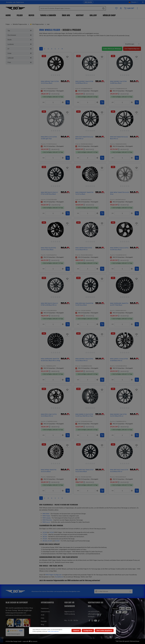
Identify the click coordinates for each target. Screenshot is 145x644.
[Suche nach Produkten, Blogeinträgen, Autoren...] (70, 8)
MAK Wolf (46, 514)
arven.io (35, 641)
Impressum (45, 608)
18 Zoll (45, 537)
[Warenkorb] (129, 8)
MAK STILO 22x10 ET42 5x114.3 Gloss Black (48, 249)
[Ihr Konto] (121, 8)
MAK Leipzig (46, 518)
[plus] (63, 102)
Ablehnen (76, 630)
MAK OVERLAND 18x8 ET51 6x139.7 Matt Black (119, 304)
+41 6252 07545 (94, 611)
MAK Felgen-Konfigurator (54, 575)
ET (20, 49)
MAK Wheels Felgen (50, 30)
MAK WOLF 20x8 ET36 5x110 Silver (119, 193)
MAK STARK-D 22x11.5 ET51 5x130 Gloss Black (119, 249)
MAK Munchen (47, 520)
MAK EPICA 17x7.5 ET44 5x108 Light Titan (49, 138)
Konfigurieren (88, 630)
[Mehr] (137, 8)
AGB (43, 615)
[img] (65, 81)
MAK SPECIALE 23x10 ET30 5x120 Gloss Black (84, 304)
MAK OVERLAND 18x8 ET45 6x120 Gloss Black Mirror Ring (50, 360)
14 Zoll (45, 532)
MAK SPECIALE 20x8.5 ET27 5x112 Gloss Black (84, 471)
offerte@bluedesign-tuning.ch (95, 615)
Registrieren (20, 2)
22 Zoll (57, 541)
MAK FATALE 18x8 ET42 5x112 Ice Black (49, 471)
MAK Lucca (46, 522)
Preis (20, 62)
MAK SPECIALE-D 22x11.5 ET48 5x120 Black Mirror (49, 304)
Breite (20, 40)
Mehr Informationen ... (54, 631)
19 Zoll (45, 539)
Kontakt (44, 621)
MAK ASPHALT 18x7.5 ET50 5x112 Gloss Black (50, 82)
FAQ (42, 618)
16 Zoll (52, 532)
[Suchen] (103, 8)
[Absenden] (130, 591)
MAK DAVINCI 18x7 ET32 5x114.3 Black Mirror (118, 415)
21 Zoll (50, 541)
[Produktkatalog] (116, 8)
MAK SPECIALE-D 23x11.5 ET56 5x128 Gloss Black (49, 193)
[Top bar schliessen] (143, 2)
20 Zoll (45, 541)
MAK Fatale (46, 516)
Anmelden (9, 2)
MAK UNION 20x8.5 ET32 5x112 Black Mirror (84, 249)
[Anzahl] (53, 102)
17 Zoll (45, 534)
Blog (42, 624)
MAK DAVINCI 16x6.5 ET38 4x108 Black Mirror (84, 82)
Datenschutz (45, 611)
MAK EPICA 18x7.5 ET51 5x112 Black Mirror (49, 415)
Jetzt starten (88, 2)
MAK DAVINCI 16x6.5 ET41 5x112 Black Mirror (84, 360)
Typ (20, 31)
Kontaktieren (59, 577)
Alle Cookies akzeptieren (104, 630)
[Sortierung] (132, 44)
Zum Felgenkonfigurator (132, 49)
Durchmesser (20, 35)
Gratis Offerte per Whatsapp (112, 49)
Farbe (20, 53)
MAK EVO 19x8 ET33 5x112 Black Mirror (84, 138)
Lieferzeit (20, 58)
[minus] (43, 102)
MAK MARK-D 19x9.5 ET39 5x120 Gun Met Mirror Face (84, 415)
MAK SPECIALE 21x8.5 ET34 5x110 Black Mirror (119, 471)
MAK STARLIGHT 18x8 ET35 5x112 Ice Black (84, 193)
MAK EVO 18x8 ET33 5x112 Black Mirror (119, 138)
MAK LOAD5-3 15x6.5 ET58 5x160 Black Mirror (119, 360)
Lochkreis (20, 44)
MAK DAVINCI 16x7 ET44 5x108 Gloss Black (118, 82)
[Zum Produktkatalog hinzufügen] (67, 57)
